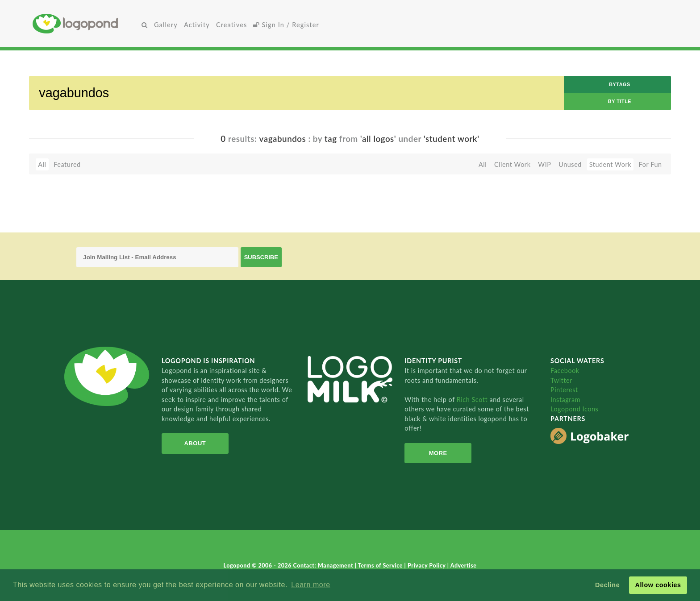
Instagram (565, 400)
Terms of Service (381, 566)
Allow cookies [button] (658, 585)
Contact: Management (324, 566)
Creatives (231, 25)
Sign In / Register (286, 25)
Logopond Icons (574, 409)
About (195, 443)
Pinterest (564, 390)
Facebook (565, 371)
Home (85, 23)
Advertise (464, 566)
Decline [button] (607, 585)
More (438, 453)
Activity (197, 25)
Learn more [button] (310, 585)
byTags (620, 84)
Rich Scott (473, 400)
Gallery (166, 25)
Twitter (561, 380)
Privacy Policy (427, 566)
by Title (620, 101)
